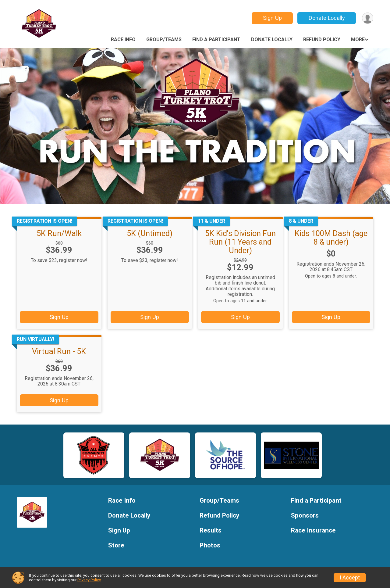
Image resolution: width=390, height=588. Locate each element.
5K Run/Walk (59, 233)
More (358, 39)
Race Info (123, 39)
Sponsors (305, 516)
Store (116, 545)
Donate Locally (327, 18)
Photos (210, 545)
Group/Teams (164, 39)
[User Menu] (368, 18)
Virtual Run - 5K (59, 351)
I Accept (350, 578)
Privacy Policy (89, 580)
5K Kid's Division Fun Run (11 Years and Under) (240, 242)
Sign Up (272, 18)
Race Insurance (313, 531)
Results (211, 531)
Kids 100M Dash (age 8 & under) (331, 238)
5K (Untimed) (150, 233)
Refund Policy (322, 39)
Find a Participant (216, 39)
